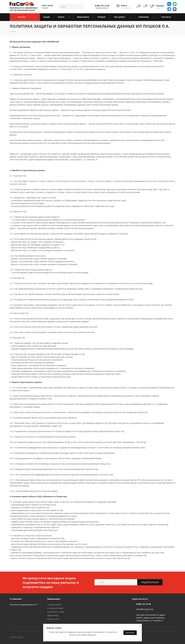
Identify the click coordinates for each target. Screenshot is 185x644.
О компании (16, 599)
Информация (54, 599)
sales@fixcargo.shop (145, 609)
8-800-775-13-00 (102, 6)
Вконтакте (34, 637)
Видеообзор (53, 615)
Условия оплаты (54, 605)
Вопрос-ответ (54, 619)
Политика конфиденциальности (24, 605)
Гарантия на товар (56, 612)
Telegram (40, 637)
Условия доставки (55, 608)
